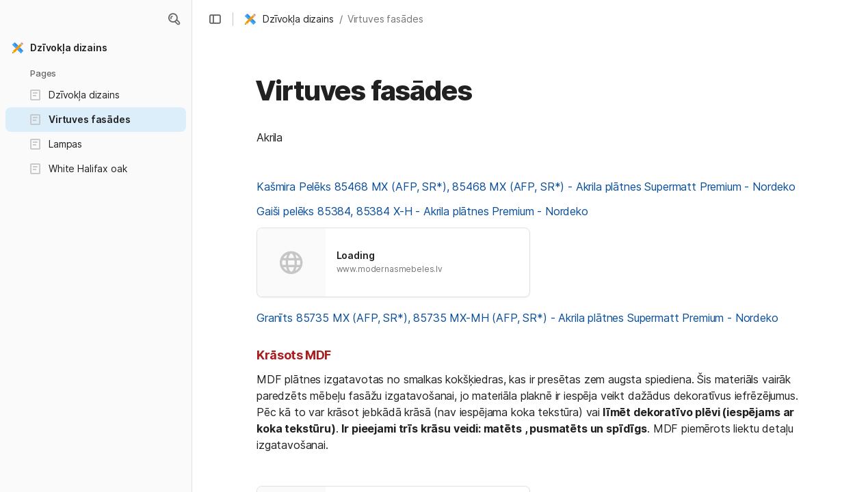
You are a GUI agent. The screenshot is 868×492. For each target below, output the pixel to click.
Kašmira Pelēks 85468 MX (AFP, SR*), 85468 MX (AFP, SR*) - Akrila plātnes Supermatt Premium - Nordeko (526, 187)
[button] (174, 19)
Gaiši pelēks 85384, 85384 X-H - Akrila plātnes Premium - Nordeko (422, 211)
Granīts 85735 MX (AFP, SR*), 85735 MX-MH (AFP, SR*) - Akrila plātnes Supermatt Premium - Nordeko (517, 318)
